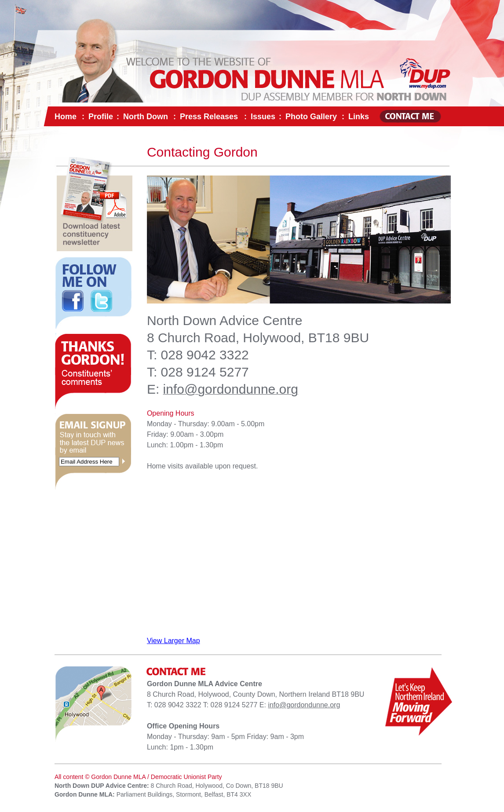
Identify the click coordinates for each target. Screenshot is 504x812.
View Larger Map (173, 641)
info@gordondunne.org (304, 705)
